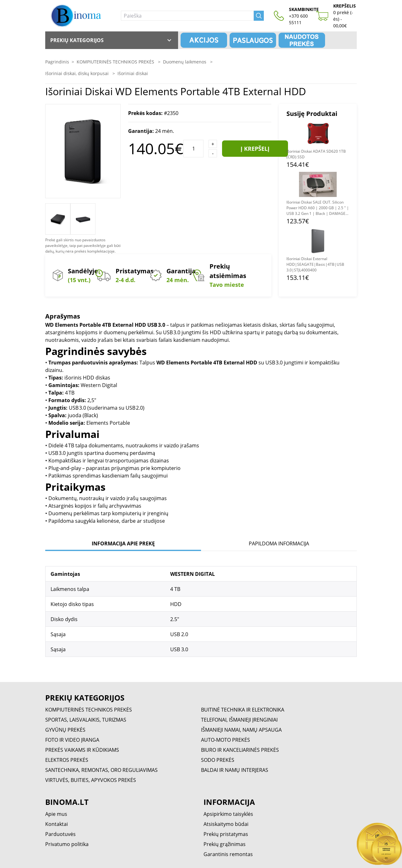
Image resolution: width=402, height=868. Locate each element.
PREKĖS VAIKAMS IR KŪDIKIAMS (82, 750)
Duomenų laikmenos (185, 62)
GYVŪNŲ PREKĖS (65, 730)
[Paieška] (187, 16)
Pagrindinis (57, 62)
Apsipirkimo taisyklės (228, 814)
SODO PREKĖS (218, 760)
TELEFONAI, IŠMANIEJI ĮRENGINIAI (239, 720)
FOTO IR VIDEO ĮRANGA (72, 740)
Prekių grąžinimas (225, 844)
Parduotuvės (60, 834)
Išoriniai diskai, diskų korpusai (78, 73)
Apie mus (56, 814)
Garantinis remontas (228, 854)
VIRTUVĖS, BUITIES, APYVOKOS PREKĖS (91, 780)
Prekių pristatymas (226, 834)
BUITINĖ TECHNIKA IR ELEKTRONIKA (243, 710)
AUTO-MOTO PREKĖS (225, 740)
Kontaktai (57, 824)
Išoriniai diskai (133, 73)
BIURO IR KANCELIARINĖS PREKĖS (240, 750)
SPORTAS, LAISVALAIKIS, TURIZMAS (86, 720)
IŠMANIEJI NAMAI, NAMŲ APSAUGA (241, 730)
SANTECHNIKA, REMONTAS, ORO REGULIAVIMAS (101, 770)
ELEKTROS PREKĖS (67, 760)
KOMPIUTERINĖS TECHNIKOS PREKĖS (116, 62)
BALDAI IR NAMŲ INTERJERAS (235, 770)
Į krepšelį (255, 149)
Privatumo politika (67, 844)
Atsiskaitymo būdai (226, 824)
